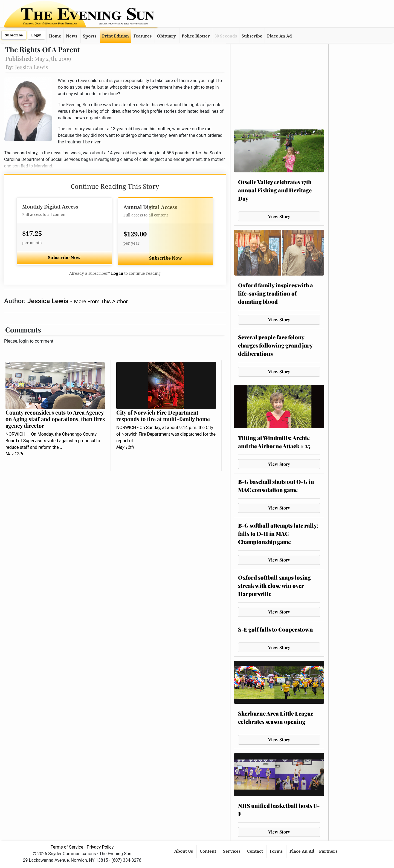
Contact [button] (256, 851)
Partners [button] (329, 851)
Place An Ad (279, 36)
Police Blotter (196, 36)
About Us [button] (184, 851)
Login (36, 35)
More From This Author (101, 301)
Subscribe (14, 35)
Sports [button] (90, 36)
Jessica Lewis (49, 301)
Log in (117, 273)
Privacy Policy (100, 847)
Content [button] (208, 851)
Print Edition (115, 36)
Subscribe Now (64, 258)
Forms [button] (277, 851)
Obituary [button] (166, 36)
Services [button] (232, 851)
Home (55, 36)
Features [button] (143, 36)
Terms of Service (67, 847)
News (72, 36)
